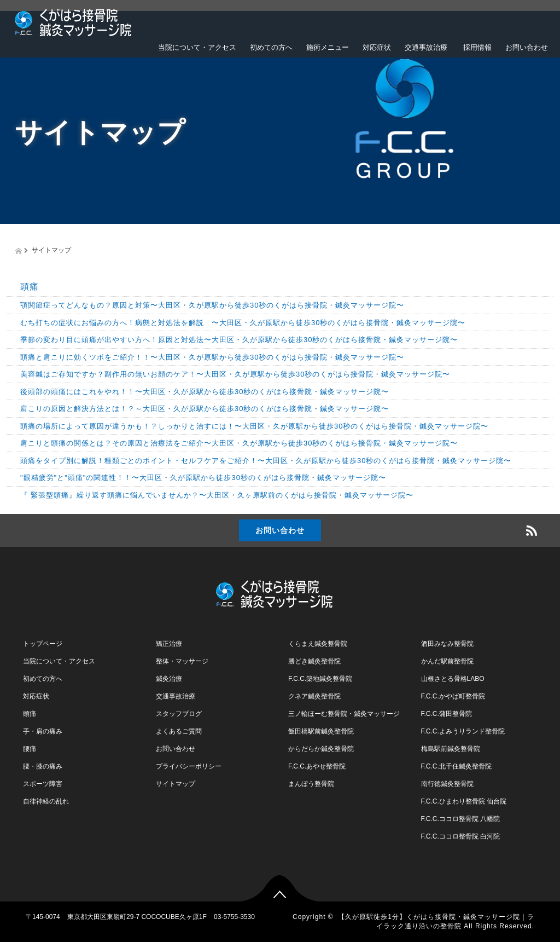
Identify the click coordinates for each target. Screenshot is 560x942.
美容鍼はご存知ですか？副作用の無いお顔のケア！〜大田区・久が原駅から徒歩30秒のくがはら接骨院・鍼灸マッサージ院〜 (235, 374)
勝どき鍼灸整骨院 (314, 661)
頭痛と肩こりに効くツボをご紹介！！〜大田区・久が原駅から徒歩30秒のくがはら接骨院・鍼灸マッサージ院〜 (212, 357)
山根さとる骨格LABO (453, 679)
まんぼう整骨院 (311, 784)
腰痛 (30, 749)
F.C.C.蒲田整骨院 (447, 714)
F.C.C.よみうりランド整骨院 (463, 731)
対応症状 (377, 47)
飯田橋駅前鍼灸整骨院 (321, 731)
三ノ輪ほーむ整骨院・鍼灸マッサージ (344, 714)
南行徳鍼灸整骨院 (447, 784)
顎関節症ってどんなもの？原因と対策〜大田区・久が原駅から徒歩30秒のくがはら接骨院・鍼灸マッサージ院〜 (212, 305)
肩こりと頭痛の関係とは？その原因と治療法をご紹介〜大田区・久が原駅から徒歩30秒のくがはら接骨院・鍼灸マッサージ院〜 (239, 443)
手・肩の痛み (43, 731)
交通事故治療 (426, 47)
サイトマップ (176, 784)
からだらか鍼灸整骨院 (321, 749)
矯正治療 (169, 644)
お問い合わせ (527, 47)
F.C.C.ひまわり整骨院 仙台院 (464, 801)
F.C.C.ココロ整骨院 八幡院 (461, 819)
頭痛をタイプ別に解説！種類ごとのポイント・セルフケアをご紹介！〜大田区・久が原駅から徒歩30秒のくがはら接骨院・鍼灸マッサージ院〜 (266, 461)
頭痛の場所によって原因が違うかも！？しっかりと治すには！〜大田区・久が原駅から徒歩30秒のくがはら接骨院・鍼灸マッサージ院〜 (254, 426)
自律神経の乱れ (46, 801)
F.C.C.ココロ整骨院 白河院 (461, 836)
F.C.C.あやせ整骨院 (317, 766)
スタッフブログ (179, 714)
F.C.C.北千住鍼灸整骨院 (456, 766)
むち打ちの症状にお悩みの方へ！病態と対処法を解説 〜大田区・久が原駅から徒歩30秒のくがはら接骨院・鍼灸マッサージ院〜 (243, 323)
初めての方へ (271, 47)
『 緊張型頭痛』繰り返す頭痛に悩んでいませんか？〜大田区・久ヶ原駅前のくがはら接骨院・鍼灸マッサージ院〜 (217, 495)
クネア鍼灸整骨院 (314, 696)
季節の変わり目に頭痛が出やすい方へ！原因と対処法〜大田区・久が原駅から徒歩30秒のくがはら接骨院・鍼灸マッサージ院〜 (239, 340)
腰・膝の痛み (43, 766)
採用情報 (476, 47)
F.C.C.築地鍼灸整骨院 (320, 679)
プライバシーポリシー (189, 766)
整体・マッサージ (182, 661)
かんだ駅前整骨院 (447, 661)
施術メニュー (328, 47)
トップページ (43, 644)
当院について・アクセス (197, 47)
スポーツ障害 (43, 784)
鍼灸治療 (169, 679)
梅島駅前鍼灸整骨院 (451, 749)
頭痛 (30, 287)
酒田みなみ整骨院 (447, 644)
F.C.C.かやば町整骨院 (453, 696)
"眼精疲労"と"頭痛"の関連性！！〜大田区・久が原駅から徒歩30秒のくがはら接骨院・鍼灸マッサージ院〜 (203, 478)
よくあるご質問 (179, 731)
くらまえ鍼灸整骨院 (318, 644)
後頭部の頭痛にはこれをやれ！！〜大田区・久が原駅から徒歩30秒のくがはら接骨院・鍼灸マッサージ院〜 (205, 392)
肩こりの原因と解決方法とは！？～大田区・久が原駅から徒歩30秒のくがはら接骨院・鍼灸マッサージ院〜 (205, 409)
